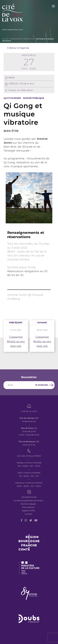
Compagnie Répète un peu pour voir (16, 341)
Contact (28, 514)
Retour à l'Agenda (18, 48)
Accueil (5, 39)
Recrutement (28, 507)
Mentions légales (28, 504)
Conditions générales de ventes (28, 501)
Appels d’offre (28, 511)
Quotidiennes (16, 39)
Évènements (29, 39)
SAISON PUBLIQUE (34, 98)
